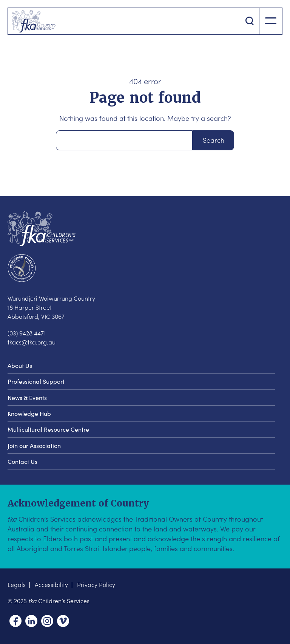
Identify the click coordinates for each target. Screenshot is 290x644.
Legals (17, 584)
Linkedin (31, 621)
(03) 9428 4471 (27, 333)
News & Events (27, 397)
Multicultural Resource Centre (48, 429)
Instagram (47, 621)
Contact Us (22, 461)
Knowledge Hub (29, 413)
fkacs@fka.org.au (32, 342)
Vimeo (63, 621)
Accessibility (51, 584)
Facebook (15, 621)
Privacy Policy (96, 584)
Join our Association (34, 445)
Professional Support (36, 381)
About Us (20, 365)
